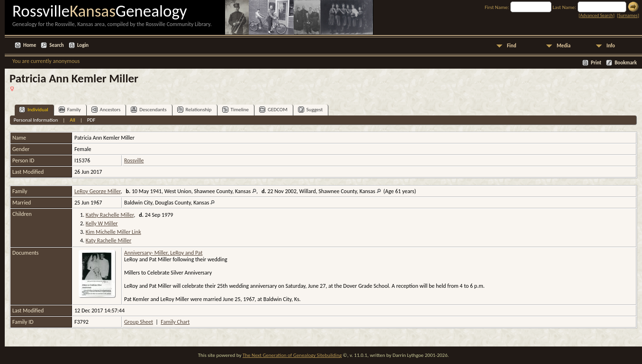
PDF (91, 120)
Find (512, 46)
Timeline (235, 110)
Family (70, 110)
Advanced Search (596, 15)
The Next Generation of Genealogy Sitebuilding (292, 355)
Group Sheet (139, 322)
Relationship (194, 110)
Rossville (134, 160)
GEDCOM (273, 110)
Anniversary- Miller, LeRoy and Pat (163, 253)
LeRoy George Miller (97, 191)
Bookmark (626, 63)
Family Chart (175, 322)
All (72, 120)
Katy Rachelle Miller (109, 240)
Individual (34, 110)
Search (56, 45)
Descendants (149, 110)
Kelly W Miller (102, 223)
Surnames (628, 15)
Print (596, 63)
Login (83, 45)
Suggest (311, 110)
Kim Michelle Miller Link (113, 232)
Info (611, 46)
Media (564, 46)
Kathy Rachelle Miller (110, 215)
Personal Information (36, 120)
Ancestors (106, 110)
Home (30, 45)
